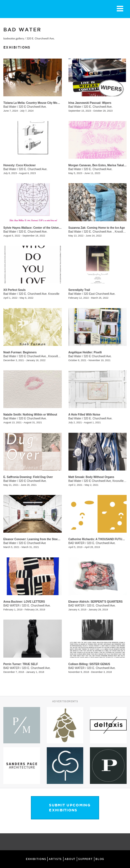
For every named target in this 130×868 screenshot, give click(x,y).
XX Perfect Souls (14, 290)
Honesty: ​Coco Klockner (19, 165)
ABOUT (70, 859)
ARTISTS (55, 859)
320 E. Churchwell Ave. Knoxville (39, 294)
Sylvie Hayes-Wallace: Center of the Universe (33, 228)
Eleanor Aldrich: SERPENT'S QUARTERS (96, 602)
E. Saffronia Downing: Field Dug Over (28, 477)
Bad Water (10, 107)
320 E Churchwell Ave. (33, 107)
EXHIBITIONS (36, 859)
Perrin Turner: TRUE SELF (21, 664)
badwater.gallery (14, 38)
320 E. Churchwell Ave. (41, 38)
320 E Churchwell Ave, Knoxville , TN (107, 481)
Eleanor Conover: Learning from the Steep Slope (35, 539)
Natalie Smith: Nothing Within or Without (30, 415)
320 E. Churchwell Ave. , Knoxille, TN (107, 232)
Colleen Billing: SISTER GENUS (89, 664)
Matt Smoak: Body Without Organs (91, 477)
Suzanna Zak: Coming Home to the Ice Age (97, 228)
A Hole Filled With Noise (84, 415)
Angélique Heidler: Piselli (85, 352)
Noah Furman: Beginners (20, 352)
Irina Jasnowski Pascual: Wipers (90, 103)
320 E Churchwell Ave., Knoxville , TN (42, 356)
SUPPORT (85, 859)
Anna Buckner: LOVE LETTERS (24, 602)
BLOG (100, 859)
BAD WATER (77, 543)
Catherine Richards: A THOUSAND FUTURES (98, 539)
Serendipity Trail (79, 290)
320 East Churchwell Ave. (100, 294)
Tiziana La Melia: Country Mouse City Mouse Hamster (39, 103)
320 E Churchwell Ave (32, 543)
